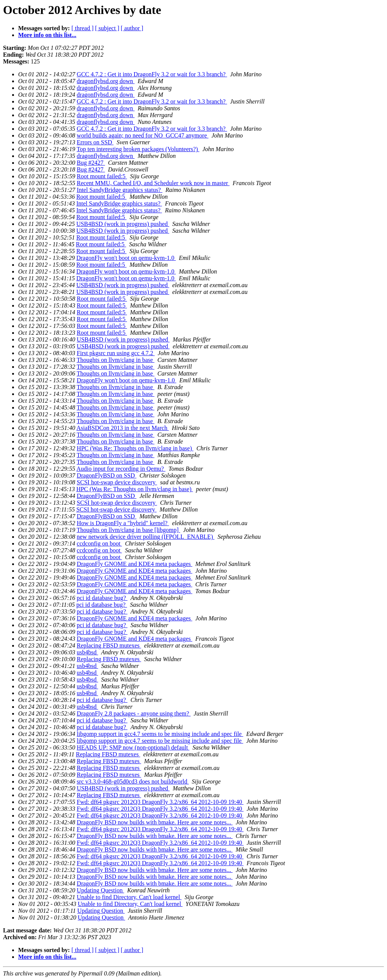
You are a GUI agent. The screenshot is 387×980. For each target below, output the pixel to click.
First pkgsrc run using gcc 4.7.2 (116, 353)
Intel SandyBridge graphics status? (120, 190)
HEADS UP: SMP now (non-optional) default (133, 747)
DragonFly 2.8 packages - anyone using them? (134, 713)
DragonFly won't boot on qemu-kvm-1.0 (126, 258)
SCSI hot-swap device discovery (117, 482)
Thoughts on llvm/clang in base (116, 360)
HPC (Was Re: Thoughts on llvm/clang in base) (135, 448)
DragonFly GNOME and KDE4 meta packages (135, 564)
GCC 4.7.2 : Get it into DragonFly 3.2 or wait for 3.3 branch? (152, 74)
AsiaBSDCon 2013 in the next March (122, 428)
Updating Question (100, 890)
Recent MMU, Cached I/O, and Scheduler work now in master (153, 183)
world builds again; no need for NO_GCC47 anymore (142, 135)
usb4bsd (87, 652)
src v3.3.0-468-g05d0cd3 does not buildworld (133, 781)
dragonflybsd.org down (106, 81)
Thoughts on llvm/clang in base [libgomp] (128, 530)
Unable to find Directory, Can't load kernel (129, 897)
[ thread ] (83, 28)
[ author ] (132, 28)
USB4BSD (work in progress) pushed (123, 224)
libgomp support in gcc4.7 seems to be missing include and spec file (160, 734)
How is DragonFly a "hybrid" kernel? (123, 523)
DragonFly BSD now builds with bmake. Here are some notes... (155, 822)
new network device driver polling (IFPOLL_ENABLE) (146, 537)
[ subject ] (107, 28)
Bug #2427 (91, 163)
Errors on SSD (95, 142)
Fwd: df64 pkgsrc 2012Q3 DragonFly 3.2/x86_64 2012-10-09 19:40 (160, 802)
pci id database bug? (102, 598)
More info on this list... (47, 35)
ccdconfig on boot (99, 543)
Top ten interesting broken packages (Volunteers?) (138, 149)
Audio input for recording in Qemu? (121, 469)
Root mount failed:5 (102, 176)
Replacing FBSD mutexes (109, 645)
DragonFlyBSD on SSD (107, 475)
